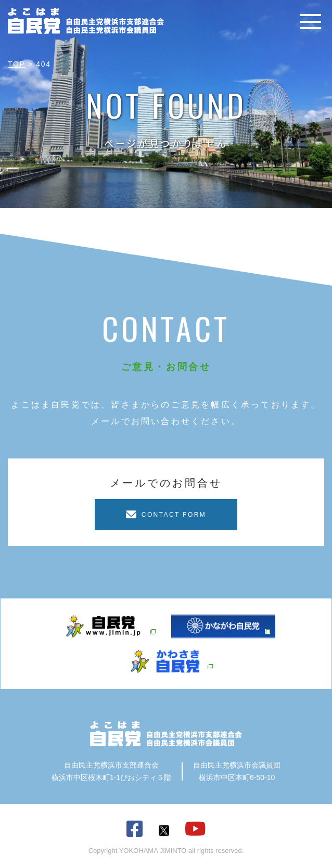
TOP (16, 64)
